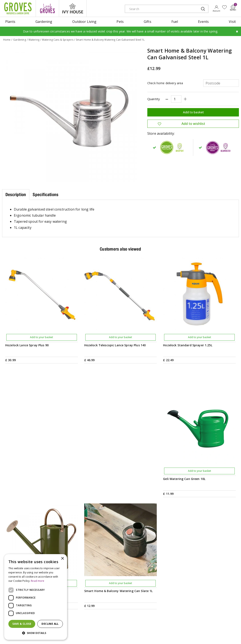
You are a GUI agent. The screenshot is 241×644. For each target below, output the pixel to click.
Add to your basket (41, 337)
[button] (36, 633)
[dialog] (36, 597)
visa (236, 635)
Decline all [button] (50, 624)
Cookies (140, 634)
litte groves (47, 8)
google (207, 635)
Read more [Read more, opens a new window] (38, 581)
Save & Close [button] (22, 624)
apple (198, 635)
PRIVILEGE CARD (157, 537)
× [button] (62, 559)
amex (189, 635)
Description (16, 195)
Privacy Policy (123, 634)
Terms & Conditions (100, 634)
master (226, 635)
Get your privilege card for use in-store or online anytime (202, 537)
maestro (217, 635)
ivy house (73, 8)
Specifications (45, 195)
